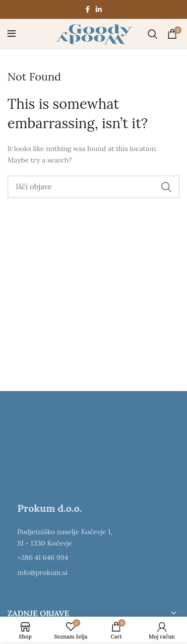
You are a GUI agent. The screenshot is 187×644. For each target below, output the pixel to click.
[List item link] (93, 558)
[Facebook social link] (88, 9)
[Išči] (153, 34)
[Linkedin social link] (99, 9)
